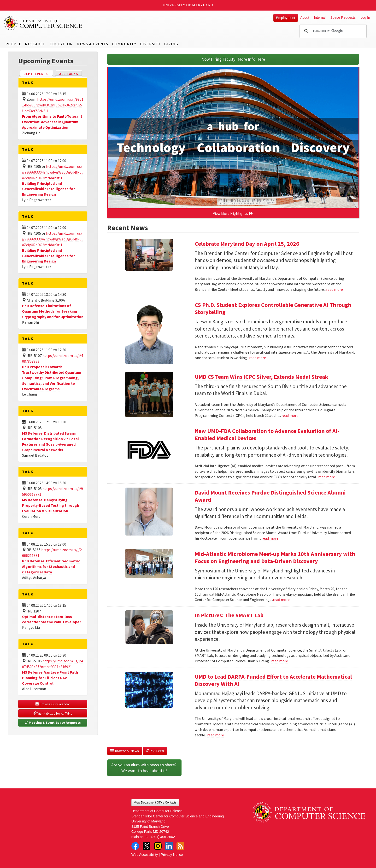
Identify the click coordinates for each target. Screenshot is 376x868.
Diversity (150, 44)
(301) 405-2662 (163, 837)
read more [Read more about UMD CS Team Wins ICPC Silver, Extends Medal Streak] (290, 415)
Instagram (158, 846)
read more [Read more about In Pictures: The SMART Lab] (280, 661)
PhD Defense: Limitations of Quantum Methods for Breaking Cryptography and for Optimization (53, 311)
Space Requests (343, 17)
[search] (332, 31)
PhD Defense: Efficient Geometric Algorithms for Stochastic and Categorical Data (51, 566)
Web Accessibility (145, 855)
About (305, 17)
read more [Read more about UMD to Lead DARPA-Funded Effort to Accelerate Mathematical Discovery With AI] (216, 735)
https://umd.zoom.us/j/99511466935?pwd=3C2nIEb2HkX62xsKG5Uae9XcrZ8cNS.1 (53, 105)
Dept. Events (38, 73)
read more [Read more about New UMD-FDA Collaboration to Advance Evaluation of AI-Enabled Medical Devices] (327, 477)
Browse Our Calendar (53, 704)
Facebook (135, 846)
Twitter (147, 846)
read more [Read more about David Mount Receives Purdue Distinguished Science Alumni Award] (270, 538)
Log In (365, 17)
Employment (286, 18)
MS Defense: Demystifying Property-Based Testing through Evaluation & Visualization (51, 505)
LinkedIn (169, 846)
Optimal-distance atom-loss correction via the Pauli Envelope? (52, 619)
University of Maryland (188, 5)
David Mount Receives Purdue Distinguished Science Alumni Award (270, 496)
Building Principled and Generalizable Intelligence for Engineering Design (48, 189)
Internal (320, 17)
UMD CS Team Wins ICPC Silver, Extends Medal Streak (261, 377)
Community (124, 44)
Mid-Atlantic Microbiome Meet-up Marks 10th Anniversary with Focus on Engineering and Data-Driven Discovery (275, 557)
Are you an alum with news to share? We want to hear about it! (144, 768)
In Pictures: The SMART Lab (229, 615)
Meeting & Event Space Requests (53, 722)
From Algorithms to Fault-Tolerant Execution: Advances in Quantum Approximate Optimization (52, 122)
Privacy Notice (172, 855)
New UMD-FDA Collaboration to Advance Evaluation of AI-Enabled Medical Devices (267, 434)
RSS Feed (155, 751)
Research (35, 44)
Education (61, 44)
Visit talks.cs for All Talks (53, 713)
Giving (171, 44)
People (14, 44)
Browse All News (125, 751)
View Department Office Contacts (155, 803)
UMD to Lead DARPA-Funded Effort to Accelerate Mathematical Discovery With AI (273, 680)
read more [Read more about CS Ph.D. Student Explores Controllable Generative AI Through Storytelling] (258, 358)
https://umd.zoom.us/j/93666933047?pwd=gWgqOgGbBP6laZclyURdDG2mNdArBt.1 (52, 172)
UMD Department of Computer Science (43, 23)
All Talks (69, 74)
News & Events (93, 44)
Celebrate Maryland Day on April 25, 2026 (247, 244)
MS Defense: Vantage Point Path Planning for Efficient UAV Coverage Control (50, 678)
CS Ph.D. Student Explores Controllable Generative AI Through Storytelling (273, 308)
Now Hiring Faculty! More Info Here (233, 59)
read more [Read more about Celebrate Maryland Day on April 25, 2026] (335, 289)
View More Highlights (233, 213)
